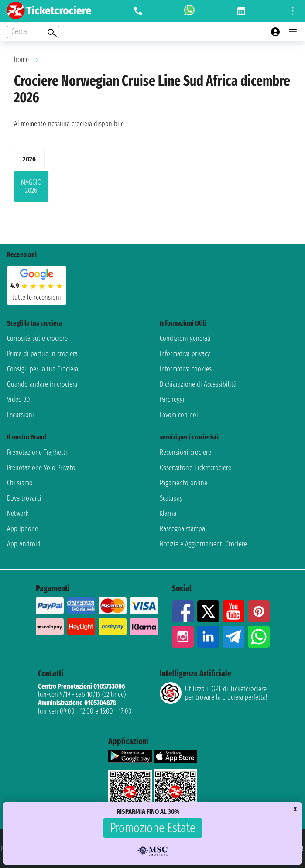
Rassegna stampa (182, 529)
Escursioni (21, 415)
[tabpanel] (152, 188)
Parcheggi (172, 400)
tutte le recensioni (37, 297)
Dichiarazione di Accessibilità (198, 384)
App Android (24, 544)
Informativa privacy (185, 354)
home (21, 60)
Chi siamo (20, 483)
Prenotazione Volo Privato (41, 468)
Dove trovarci (24, 498)
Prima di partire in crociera (42, 354)
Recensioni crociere (185, 452)
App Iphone (22, 529)
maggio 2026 (31, 186)
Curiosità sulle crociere (37, 338)
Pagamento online (183, 483)
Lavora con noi (179, 415)
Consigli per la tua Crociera (43, 369)
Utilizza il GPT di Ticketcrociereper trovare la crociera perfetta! (213, 693)
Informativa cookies (186, 369)
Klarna (168, 513)
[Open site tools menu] (293, 11)
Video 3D (18, 400)
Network (18, 513)
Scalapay (171, 498)
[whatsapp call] (189, 11)
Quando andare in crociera (42, 384)
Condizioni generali (185, 338)
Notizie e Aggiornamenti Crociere (203, 544)
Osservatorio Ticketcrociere (195, 468)
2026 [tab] (29, 159)
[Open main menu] (293, 32)
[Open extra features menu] (33, 32)
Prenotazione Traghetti (37, 452)
